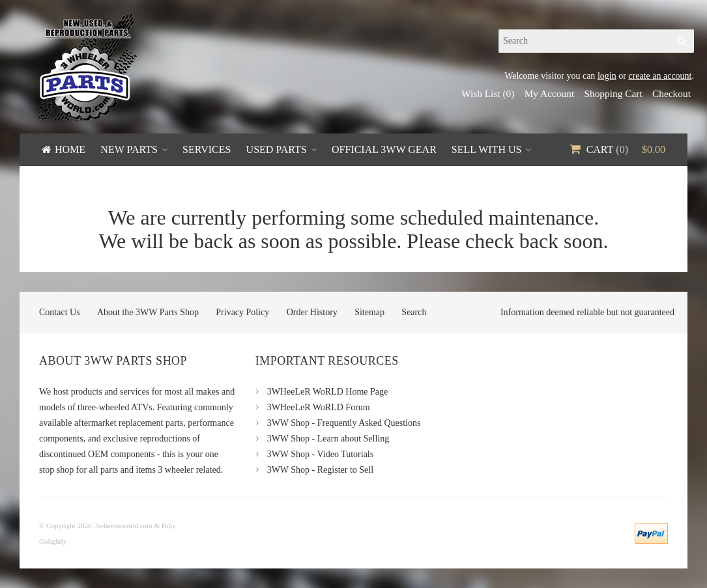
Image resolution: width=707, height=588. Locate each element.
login (607, 76)
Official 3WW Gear (384, 149)
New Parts (129, 149)
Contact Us (60, 312)
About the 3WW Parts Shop (148, 312)
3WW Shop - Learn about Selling (328, 439)
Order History (312, 312)
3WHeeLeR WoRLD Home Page (328, 392)
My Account (550, 93)
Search (414, 312)
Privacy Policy (242, 312)
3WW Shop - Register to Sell (320, 470)
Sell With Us (487, 149)
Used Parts (277, 149)
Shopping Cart (613, 93)
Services (207, 149)
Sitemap (369, 312)
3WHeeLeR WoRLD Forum (319, 407)
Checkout (671, 93)
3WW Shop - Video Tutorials (321, 454)
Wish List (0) (488, 93)
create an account (660, 76)
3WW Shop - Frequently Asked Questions (344, 423)
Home (70, 149)
